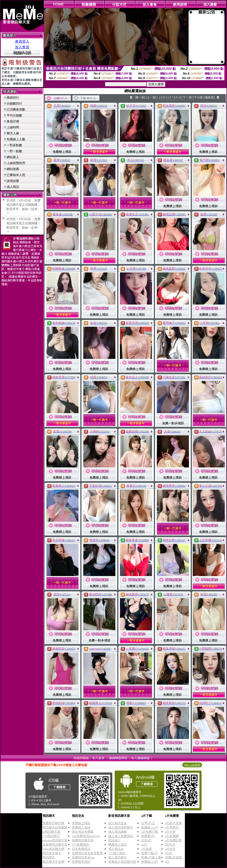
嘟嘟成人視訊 (118, 845)
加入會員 (22, 47)
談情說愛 (13, 181)
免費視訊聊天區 (83, 840)
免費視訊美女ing (83, 857)
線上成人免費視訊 (121, 836)
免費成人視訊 (81, 827)
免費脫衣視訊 (81, 862)
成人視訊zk (116, 849)
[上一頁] (151, 97)
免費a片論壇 (174, 857)
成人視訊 (13, 187)
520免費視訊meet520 (86, 836)
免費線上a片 (150, 827)
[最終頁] (209, 97)
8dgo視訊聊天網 (53, 849)
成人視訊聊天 (118, 857)
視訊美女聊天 (52, 853)
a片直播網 (172, 836)
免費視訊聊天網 (53, 823)
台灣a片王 (148, 823)
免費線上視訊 (81, 823)
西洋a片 (170, 845)
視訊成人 (114, 840)
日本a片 (146, 840)
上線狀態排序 (16, 163)
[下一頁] (187, 97)
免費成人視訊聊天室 (122, 862)
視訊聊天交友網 (53, 862)
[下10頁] (198, 97)
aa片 (144, 845)
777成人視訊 (117, 853)
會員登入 (22, 41)
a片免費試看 (174, 840)
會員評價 (13, 121)
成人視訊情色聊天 (121, 827)
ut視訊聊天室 (52, 832)
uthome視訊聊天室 (55, 840)
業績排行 (13, 98)
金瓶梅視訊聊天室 (55, 845)
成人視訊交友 (118, 823)
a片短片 (170, 849)
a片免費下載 (150, 832)
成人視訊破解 (118, 832)
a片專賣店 (172, 827)
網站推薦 (13, 169)
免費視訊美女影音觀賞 (87, 853)
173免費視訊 (80, 845)
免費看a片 (148, 836)
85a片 (169, 853)
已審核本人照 (16, 175)
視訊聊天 (49, 857)
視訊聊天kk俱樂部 (55, 827)
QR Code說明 (192, 765)
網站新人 (13, 157)
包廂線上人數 (16, 139)
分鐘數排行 (14, 103)
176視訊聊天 (51, 836)
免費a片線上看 (151, 857)
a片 (167, 862)
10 (180, 97)
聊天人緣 (13, 133)
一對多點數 (14, 145)
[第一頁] (140, 97)
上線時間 (13, 127)
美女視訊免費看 (83, 832)
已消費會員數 (16, 109)
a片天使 (170, 832)
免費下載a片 (150, 853)
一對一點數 (14, 151)
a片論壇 (146, 849)
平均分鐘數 (14, 115)
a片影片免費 (174, 823)
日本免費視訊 (81, 849)
